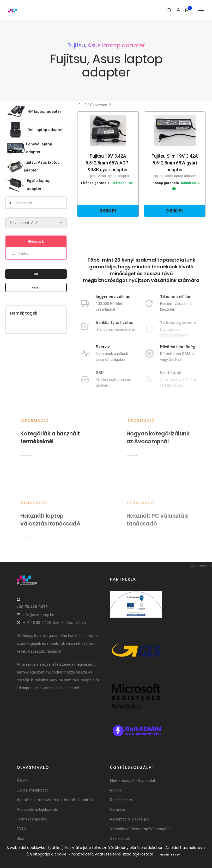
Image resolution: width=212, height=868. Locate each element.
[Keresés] (169, 10)
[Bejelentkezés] (178, 10)
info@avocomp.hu (38, 615)
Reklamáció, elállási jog (130, 819)
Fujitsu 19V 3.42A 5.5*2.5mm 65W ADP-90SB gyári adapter (108, 166)
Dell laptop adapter (45, 130)
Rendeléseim (121, 800)
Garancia (118, 810)
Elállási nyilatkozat (32, 790)
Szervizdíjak (120, 839)
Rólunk (116, 790)
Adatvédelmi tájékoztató (38, 810)
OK (36, 274)
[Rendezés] (36, 223)
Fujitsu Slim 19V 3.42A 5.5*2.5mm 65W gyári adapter (175, 166)
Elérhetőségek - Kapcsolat (133, 781)
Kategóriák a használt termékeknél (50, 437)
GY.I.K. (22, 829)
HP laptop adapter (44, 111)
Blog (20, 839)
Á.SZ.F (22, 781)
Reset (36, 287)
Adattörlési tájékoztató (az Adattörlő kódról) (55, 800)
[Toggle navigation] (201, 10)
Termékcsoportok (32, 819)
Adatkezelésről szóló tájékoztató (124, 854)
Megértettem (170, 855)
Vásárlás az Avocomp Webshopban (141, 829)
